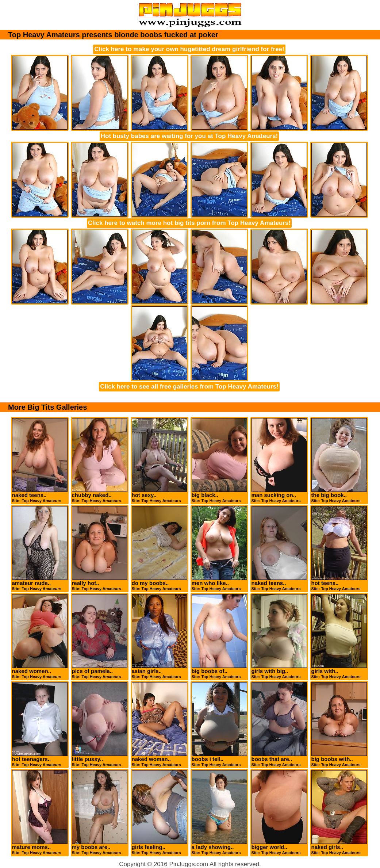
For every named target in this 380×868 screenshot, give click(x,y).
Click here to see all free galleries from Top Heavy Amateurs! (189, 387)
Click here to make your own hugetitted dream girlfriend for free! (189, 49)
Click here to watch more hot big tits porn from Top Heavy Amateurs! (189, 223)
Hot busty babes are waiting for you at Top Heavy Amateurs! (189, 136)
